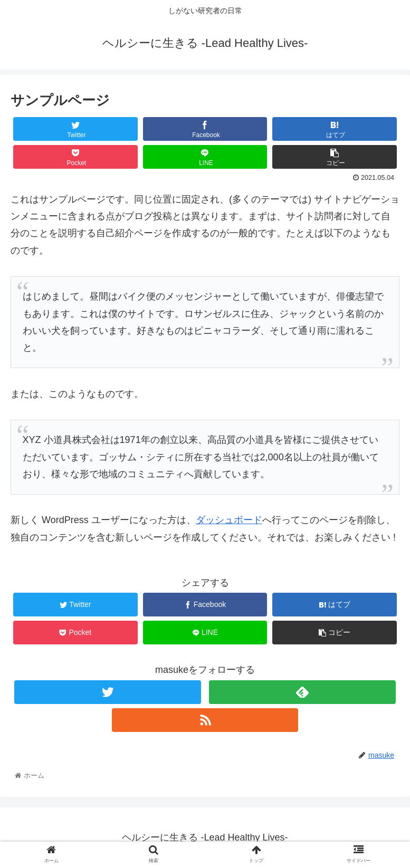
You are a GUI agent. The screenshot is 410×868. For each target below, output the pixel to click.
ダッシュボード (229, 520)
